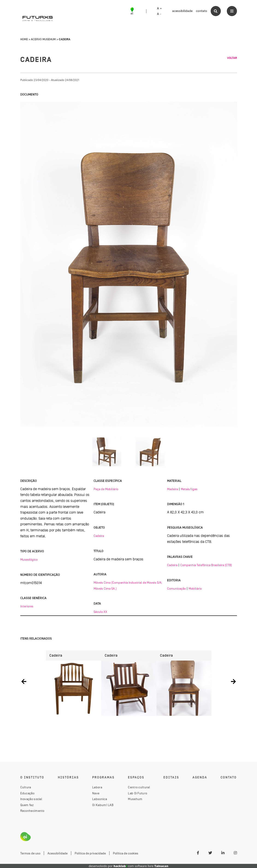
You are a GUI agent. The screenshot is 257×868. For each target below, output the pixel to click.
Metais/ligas (189, 489)
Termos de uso (30, 853)
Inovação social (31, 799)
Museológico (29, 559)
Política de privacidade (90, 853)
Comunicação (176, 588)
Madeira (173, 489)
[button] (24, 681)
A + (159, 9)
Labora (97, 787)
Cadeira (99, 536)
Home (24, 39)
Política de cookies (126, 853)
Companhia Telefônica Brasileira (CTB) (206, 565)
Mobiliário (195, 588)
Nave (96, 793)
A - (159, 14)
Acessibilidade (58, 853)
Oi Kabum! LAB (103, 805)
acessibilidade (182, 11)
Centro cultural (139, 787)
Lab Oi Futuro (137, 793)
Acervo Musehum (43, 39)
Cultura (26, 787)
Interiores (27, 606)
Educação (27, 793)
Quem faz (27, 805)
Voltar (232, 58)
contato (202, 11)
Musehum (135, 799)
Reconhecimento (32, 811)
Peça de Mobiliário (106, 489)
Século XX (100, 612)
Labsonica (100, 799)
